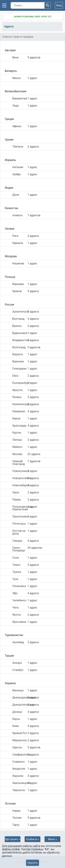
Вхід (59, 5)
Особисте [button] (31, 839)
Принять (32, 863)
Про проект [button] (12, 839)
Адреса (9, 26)
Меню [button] (51, 839)
